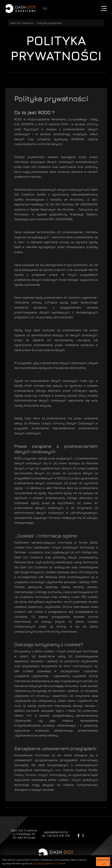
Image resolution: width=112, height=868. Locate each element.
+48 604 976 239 (58, 836)
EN (45, 8)
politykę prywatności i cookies (49, 863)
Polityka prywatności (50, 23)
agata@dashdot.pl (56, 832)
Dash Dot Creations (22, 23)
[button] (103, 862)
